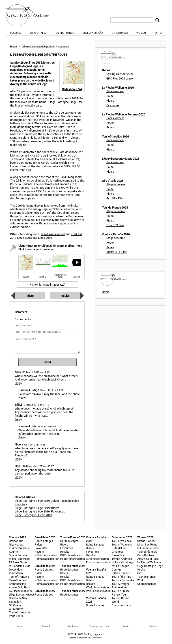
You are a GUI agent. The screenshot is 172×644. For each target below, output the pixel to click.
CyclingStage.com (30, 15)
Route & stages (44, 541)
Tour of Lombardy (20, 612)
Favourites (113, 105)
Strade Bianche (18, 555)
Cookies (126, 626)
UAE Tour (117, 552)
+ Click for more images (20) (47, 284)
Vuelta (141, 569)
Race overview (115, 91)
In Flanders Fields (20, 566)
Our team (73, 626)
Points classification (47, 559)
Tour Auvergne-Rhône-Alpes (121, 585)
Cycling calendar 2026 (120, 74)
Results (65, 296)
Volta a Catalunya (123, 562)
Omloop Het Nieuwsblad (16, 543)
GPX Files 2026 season (120, 78)
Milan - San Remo (20, 559)
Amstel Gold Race (20, 587)
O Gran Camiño (121, 573)
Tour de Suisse (121, 591)
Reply (18, 383)
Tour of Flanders (19, 577)
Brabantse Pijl (17, 584)
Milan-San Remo (147, 544)
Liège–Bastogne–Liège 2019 (33, 515)
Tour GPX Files (115, 225)
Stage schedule (116, 184)
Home (13, 46)
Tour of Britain (120, 598)
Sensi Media (97, 638)
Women (141, 33)
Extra (158, 33)
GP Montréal (17, 609)
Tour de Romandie (123, 580)
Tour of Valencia (122, 541)
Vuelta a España (93, 33)
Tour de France (64, 33)
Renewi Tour (119, 594)
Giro (140, 573)
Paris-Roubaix (17, 580)
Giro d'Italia (38, 33)
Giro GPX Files (115, 198)
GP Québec (16, 605)
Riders (30, 296)
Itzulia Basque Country (120, 568)
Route (110, 96)
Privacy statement (99, 626)
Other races (120, 33)
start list (76, 234)
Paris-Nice (118, 555)
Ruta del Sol (119, 548)
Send (47, 362)
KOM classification (46, 555)
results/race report (53, 234)
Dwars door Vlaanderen (16, 571)
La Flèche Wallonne (21, 591)
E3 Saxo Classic (19, 562)
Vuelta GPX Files (116, 252)
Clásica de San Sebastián (18, 600)
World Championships (121, 603)
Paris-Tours (16, 616)
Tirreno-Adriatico (122, 559)
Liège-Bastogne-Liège (22, 594)
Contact (153, 626)
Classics (16, 33)
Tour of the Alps (121, 577)
